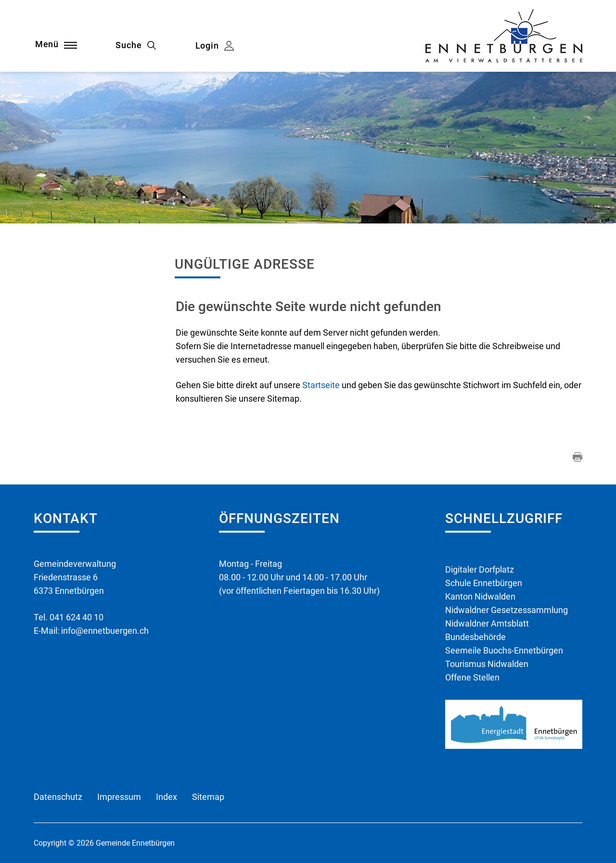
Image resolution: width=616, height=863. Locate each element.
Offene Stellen (472, 677)
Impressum (119, 797)
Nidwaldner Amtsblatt (487, 623)
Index (167, 797)
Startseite (321, 385)
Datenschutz (58, 797)
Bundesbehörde (475, 637)
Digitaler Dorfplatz (480, 569)
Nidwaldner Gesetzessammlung (507, 610)
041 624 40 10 (77, 617)
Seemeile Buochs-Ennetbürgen (504, 650)
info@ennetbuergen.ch (105, 631)
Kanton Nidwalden (480, 596)
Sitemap (208, 797)
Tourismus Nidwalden (487, 664)
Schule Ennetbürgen (484, 583)
